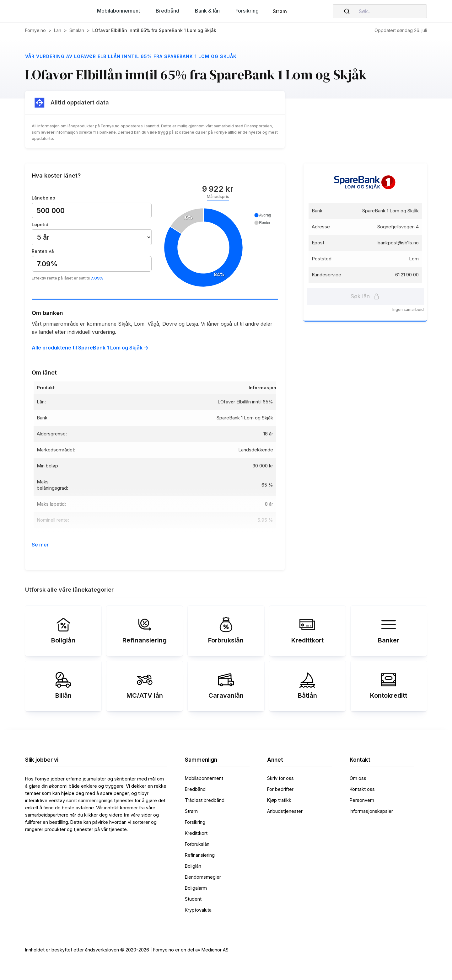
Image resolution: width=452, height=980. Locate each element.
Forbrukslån (197, 844)
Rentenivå (43, 251)
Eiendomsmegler (203, 877)
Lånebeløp (43, 198)
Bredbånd (195, 789)
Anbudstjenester (285, 811)
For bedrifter (280, 789)
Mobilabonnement (204, 778)
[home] (50, 11)
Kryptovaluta (198, 910)
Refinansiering (200, 855)
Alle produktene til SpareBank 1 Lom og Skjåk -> (90, 348)
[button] (118, 11)
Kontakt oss (362, 789)
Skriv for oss (280, 778)
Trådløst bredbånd (205, 800)
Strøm (280, 11)
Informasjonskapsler (371, 811)
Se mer (40, 545)
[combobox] (380, 11)
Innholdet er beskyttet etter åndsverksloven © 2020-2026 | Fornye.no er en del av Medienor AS (127, 950)
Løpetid (40, 224)
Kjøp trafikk (279, 800)
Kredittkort (196, 833)
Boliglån (193, 866)
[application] (218, 248)
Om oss (358, 778)
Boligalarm (196, 888)
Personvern (362, 800)
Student (193, 899)
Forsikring (195, 822)
